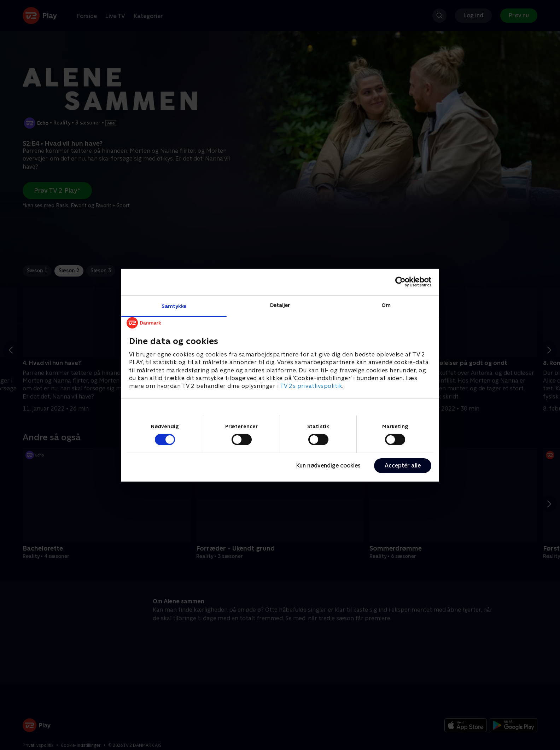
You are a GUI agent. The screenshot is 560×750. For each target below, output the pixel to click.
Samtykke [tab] (174, 306)
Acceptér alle (403, 466)
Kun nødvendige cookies (328, 466)
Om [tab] (386, 305)
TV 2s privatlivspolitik (311, 386)
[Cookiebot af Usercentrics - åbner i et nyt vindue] (400, 282)
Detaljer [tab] (280, 305)
